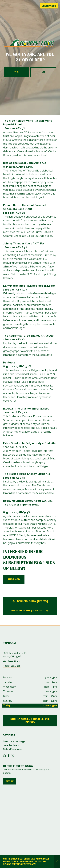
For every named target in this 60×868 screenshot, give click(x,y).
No (43, 72)
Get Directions (11, 661)
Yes (16, 72)
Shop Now (14, 579)
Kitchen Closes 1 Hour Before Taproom (30, 720)
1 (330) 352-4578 (12, 666)
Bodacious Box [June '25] (28, 611)
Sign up (10, 781)
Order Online (49, 6)
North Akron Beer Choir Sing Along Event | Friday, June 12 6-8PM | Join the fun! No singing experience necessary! (27, 861)
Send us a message (14, 741)
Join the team (11, 745)
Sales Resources (13, 749)
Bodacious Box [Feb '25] (33, 601)
